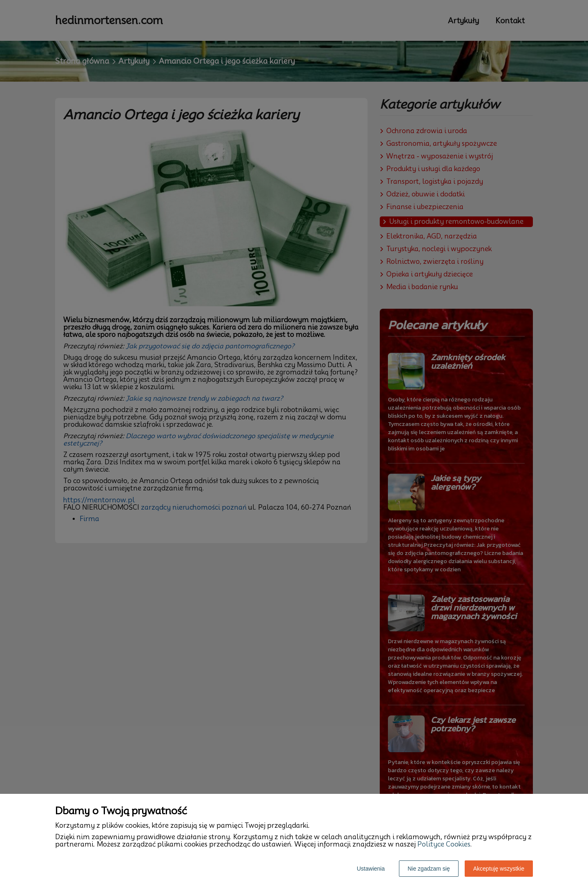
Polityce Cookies (444, 844)
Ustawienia (371, 869)
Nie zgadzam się (429, 869)
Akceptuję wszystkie (499, 869)
